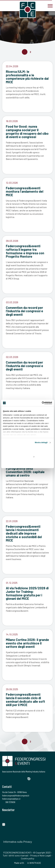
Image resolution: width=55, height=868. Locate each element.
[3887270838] (4, 5)
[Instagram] (14, 779)
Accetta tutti (27, 450)
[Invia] (48, 817)
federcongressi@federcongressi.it (16, 795)
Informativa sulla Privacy (17, 842)
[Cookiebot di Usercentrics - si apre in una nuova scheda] (40, 403)
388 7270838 (9, 802)
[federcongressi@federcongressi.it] (13, 5)
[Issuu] (30, 779)
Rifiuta (27, 463)
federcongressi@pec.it (11, 799)
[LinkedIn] (19, 779)
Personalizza (28, 457)
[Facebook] (4, 779)
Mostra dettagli (41, 443)
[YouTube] (24, 779)
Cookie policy (28, 858)
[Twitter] (9, 779)
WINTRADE (35, 863)
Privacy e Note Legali (41, 855)
